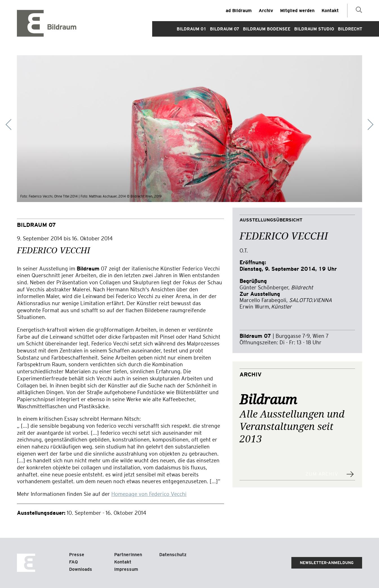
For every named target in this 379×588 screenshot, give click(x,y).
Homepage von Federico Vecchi (149, 494)
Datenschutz (173, 555)
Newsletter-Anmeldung (327, 563)
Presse (77, 555)
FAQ (73, 562)
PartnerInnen (128, 555)
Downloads (81, 569)
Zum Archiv (322, 474)
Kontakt (330, 11)
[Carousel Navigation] (189, 125)
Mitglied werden (297, 11)
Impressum (126, 569)
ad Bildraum (239, 11)
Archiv (266, 11)
